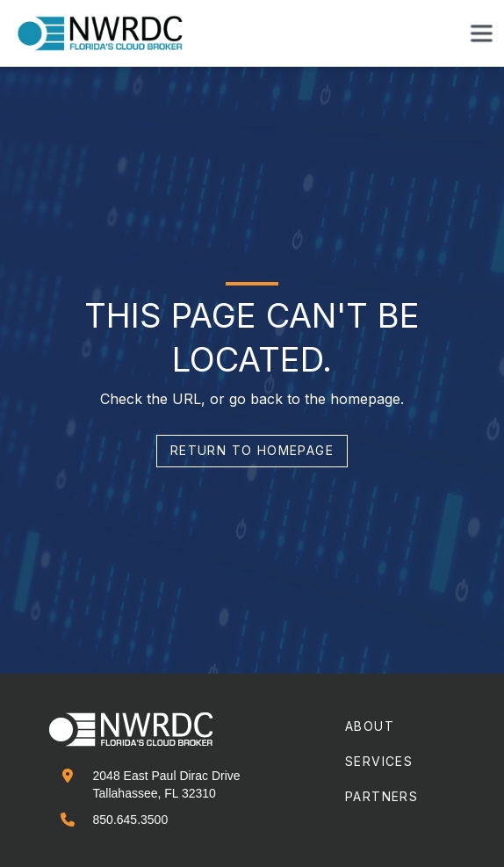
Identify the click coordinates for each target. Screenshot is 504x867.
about (370, 726)
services (379, 761)
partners (382, 796)
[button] (481, 33)
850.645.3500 (131, 820)
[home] (111, 33)
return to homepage (252, 450)
